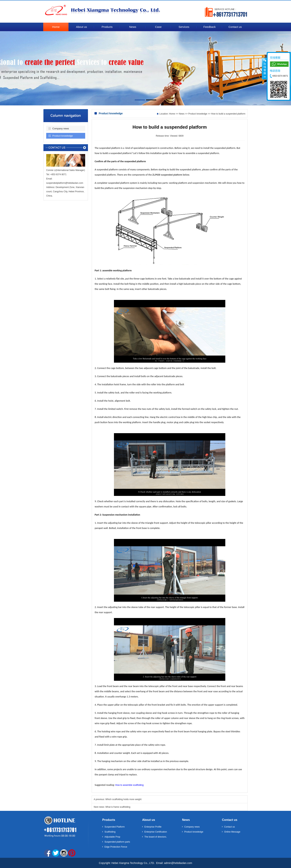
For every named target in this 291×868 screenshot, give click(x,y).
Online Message (232, 832)
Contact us (230, 820)
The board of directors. (156, 837)
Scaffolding (110, 832)
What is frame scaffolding (118, 807)
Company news (61, 129)
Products (109, 820)
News (182, 114)
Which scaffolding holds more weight (124, 799)
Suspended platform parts (117, 842)
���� (264, 68)
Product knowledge (63, 136)
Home (172, 114)
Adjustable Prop (112, 837)
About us (149, 820)
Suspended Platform (115, 827)
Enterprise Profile (153, 827)
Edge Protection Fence (116, 847)
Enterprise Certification (156, 832)
